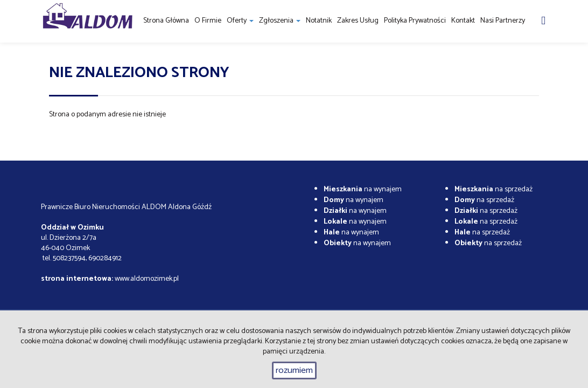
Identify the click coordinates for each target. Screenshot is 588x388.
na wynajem (363, 189)
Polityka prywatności (415, 21)
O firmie (208, 21)
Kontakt (463, 21)
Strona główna (166, 21)
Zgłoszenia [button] (280, 21)
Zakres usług (358, 21)
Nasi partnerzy (503, 21)
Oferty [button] (240, 21)
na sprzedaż (493, 189)
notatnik (319, 21)
